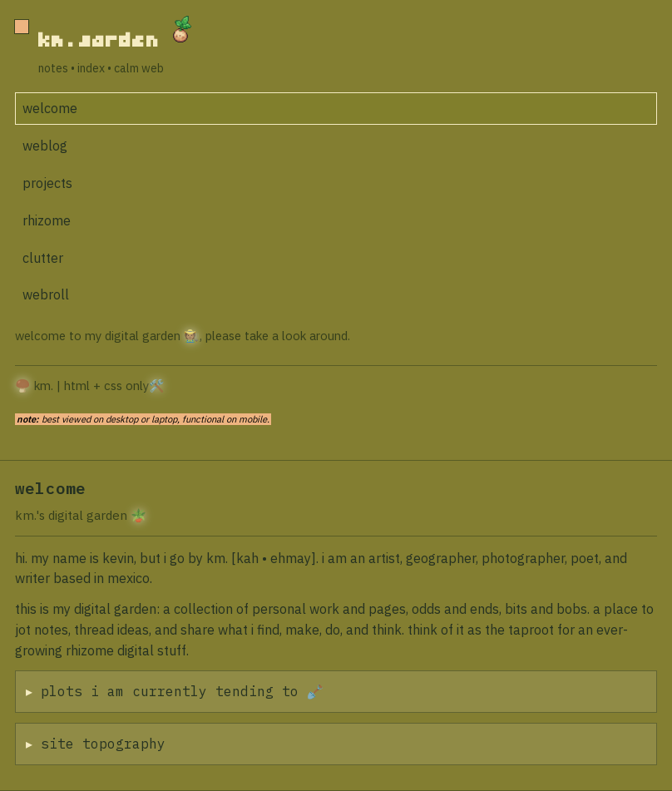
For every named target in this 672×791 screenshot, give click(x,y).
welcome (50, 108)
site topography (105, 744)
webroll (46, 294)
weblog (45, 146)
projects (47, 183)
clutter (43, 258)
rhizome (47, 220)
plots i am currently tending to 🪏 (184, 691)
